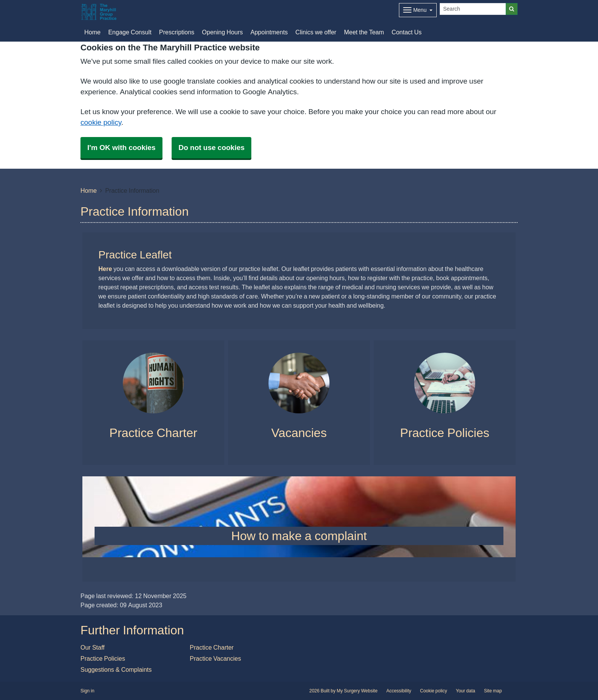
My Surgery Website (357, 691)
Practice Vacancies (215, 658)
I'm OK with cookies (121, 148)
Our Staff (92, 647)
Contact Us (407, 32)
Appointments (269, 32)
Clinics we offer (316, 32)
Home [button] (92, 32)
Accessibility (399, 691)
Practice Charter (212, 647)
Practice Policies (103, 658)
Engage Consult (130, 32)
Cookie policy (433, 691)
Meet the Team (364, 32)
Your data (465, 691)
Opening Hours (223, 32)
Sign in (87, 691)
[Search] (473, 9)
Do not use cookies (211, 148)
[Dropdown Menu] (418, 10)
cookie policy (101, 122)
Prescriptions (177, 32)
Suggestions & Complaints (116, 669)
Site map (493, 691)
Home (89, 190)
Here (105, 269)
